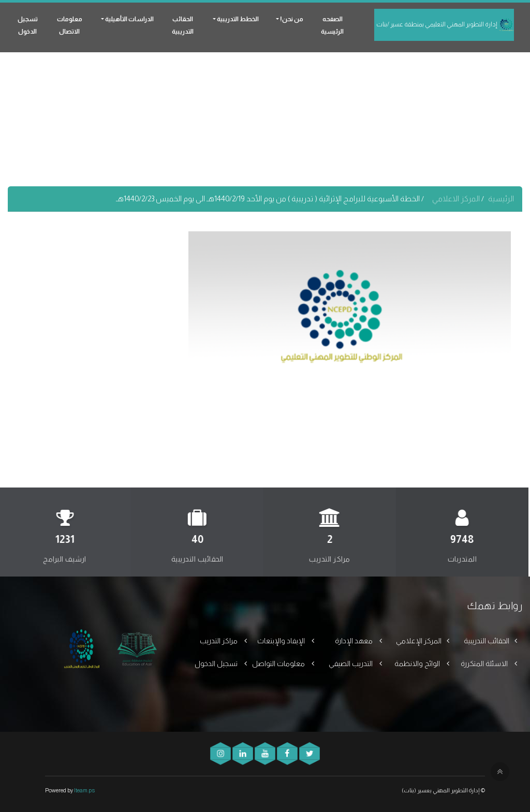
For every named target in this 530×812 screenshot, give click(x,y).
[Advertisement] (265, 114)
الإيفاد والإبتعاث (282, 641)
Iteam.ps (84, 790)
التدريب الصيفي (351, 663)
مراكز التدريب (219, 641)
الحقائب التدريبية (183, 25)
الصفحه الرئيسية (332, 25)
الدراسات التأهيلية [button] (129, 19)
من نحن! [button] (291, 19)
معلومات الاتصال (70, 25)
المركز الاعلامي (457, 198)
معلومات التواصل (279, 663)
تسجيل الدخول (28, 25)
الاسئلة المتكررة (485, 663)
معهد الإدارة (355, 641)
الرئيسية (501, 198)
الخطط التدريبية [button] (237, 19)
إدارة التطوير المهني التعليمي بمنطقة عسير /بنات (445, 25)
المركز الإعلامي (419, 641)
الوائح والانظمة (418, 663)
